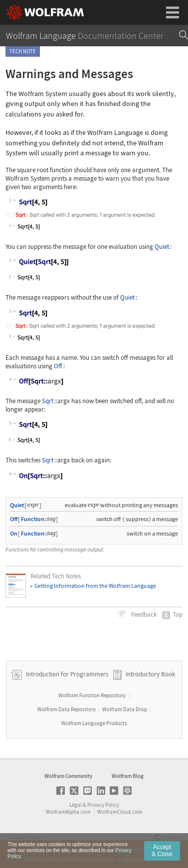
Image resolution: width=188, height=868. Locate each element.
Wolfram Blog (128, 776)
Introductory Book (150, 674)
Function (33, 519)
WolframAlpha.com (68, 812)
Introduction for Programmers (66, 674)
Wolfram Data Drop (125, 709)
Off (58, 366)
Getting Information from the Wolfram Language (95, 586)
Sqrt (48, 401)
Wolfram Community (68, 776)
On (14, 533)
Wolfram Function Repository (92, 695)
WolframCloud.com (120, 812)
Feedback (143, 614)
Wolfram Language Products (94, 723)
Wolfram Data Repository (67, 709)
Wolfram (32, 837)
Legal (76, 805)
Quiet (162, 247)
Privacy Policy (103, 805)
